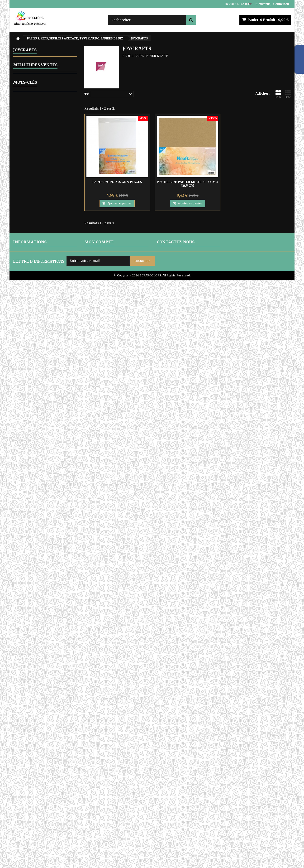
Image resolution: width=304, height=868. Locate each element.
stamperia (57, 752)
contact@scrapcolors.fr (190, 824)
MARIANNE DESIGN (36, 249)
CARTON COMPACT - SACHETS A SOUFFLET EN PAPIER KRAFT (44, 420)
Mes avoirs (93, 814)
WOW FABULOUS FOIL (36, 402)
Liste (288, 94)
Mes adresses (95, 821)
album (49, 759)
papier (65, 759)
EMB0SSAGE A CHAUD (36, 117)
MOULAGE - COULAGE (36, 169)
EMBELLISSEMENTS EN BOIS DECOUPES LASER (42, 95)
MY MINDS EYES (34, 265)
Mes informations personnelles (109, 827)
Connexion (281, 4)
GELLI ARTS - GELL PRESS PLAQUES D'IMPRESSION (40, 151)
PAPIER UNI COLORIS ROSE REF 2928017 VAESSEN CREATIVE (52, 710)
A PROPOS (21, 827)
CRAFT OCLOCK (34, 209)
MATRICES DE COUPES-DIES (41, 161)
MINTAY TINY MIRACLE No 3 (54, 690)
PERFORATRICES (32, 346)
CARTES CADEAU (31, 465)
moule (20, 752)
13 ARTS (28, 201)
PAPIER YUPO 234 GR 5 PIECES (117, 182)
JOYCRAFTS (30, 225)
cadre (34, 759)
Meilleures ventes (35, 488)
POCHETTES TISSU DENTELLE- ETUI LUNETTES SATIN (42, 434)
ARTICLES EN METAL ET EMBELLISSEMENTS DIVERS (42, 127)
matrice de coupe (56, 766)
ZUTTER (25, 410)
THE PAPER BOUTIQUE (39, 306)
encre (20, 759)
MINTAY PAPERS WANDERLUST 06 (49, 627)
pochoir (22, 772)
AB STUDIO (30, 314)
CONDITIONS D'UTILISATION (36, 821)
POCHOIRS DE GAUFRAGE (39, 354)
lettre (32, 766)
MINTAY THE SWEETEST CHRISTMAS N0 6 (49, 648)
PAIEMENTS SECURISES (32, 833)
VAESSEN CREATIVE (37, 290)
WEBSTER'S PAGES (36, 298)
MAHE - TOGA (33, 241)
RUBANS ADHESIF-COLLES (40, 370)
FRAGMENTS (31, 217)
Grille (278, 94)
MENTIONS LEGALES (30, 814)
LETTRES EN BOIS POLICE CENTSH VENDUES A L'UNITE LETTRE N (51, 571)
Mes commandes (98, 808)
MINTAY (27, 257)
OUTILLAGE (28, 177)
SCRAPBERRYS (33, 273)
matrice (37, 752)
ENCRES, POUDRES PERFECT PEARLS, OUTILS (42, 139)
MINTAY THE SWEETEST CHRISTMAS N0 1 (49, 669)
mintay (39, 772)
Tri (87, 94)
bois (19, 766)
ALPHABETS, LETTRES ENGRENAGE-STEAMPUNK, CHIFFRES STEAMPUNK (40, 73)
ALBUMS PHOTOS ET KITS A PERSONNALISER (41, 60)
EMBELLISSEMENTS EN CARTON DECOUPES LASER (40, 107)
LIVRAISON (22, 808)
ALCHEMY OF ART (36, 322)
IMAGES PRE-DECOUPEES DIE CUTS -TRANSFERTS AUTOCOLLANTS (43, 382)
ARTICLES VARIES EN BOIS (40, 85)
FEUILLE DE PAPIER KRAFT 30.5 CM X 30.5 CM (188, 184)
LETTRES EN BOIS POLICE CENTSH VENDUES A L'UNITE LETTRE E (51, 600)
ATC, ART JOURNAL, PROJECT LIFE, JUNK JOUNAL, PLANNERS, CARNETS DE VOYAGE (42, 451)
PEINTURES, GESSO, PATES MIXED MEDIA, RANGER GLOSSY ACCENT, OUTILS (40, 334)
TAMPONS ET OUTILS (36, 394)
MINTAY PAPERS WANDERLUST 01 (49, 549)
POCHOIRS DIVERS (33, 362)
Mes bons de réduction (102, 833)
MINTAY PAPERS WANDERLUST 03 (49, 528)
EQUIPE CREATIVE (33, 473)
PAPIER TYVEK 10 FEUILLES (49, 500)
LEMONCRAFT (33, 233)
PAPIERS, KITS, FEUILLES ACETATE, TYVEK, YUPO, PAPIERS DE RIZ (39, 189)
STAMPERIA (31, 282)
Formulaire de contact (174, 830)
